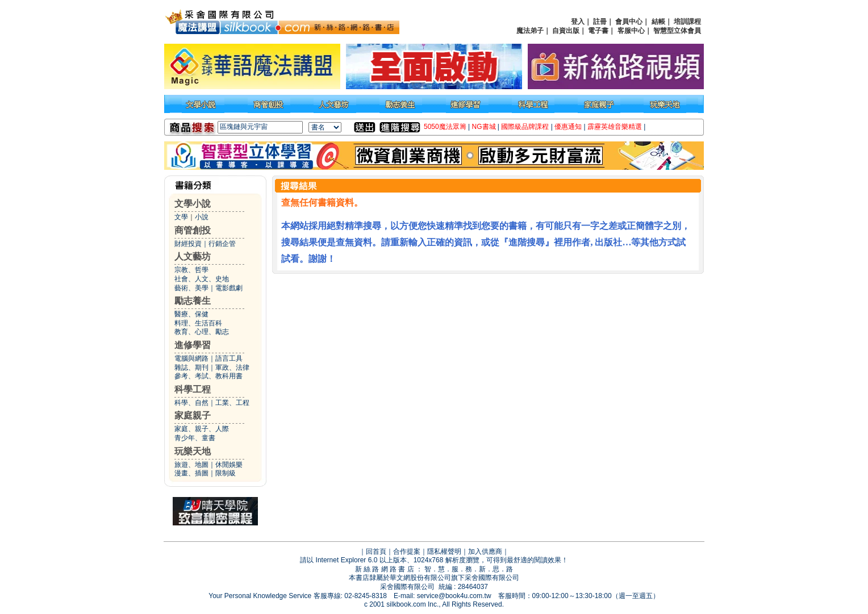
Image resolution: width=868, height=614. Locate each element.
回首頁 (376, 552)
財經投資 (188, 244)
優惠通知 (568, 127)
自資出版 (566, 31)
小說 (202, 217)
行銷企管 (222, 244)
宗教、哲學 (191, 270)
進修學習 (193, 345)
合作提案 (407, 552)
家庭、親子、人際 (202, 429)
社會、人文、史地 (202, 279)
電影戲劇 (229, 288)
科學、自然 (191, 403)
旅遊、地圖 (191, 465)
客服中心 (631, 31)
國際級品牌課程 (525, 127)
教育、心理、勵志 (202, 332)
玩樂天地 (193, 451)
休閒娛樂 (229, 465)
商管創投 (193, 230)
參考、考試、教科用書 (208, 376)
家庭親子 (193, 415)
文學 (181, 217)
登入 (578, 22)
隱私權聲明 (444, 552)
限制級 (226, 473)
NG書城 (484, 127)
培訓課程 (687, 22)
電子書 (598, 31)
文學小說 (193, 204)
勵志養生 (193, 301)
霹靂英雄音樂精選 (615, 127)
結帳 (658, 22)
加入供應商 (485, 552)
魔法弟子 (530, 31)
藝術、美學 (191, 288)
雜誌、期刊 (191, 367)
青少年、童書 (195, 438)
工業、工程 (232, 403)
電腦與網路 (191, 358)
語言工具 (229, 358)
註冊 (600, 22)
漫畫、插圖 (191, 473)
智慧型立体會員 (677, 31)
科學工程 (193, 389)
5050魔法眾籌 (445, 127)
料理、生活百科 (198, 323)
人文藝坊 (193, 256)
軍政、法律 (232, 367)
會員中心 (629, 22)
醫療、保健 (191, 314)
